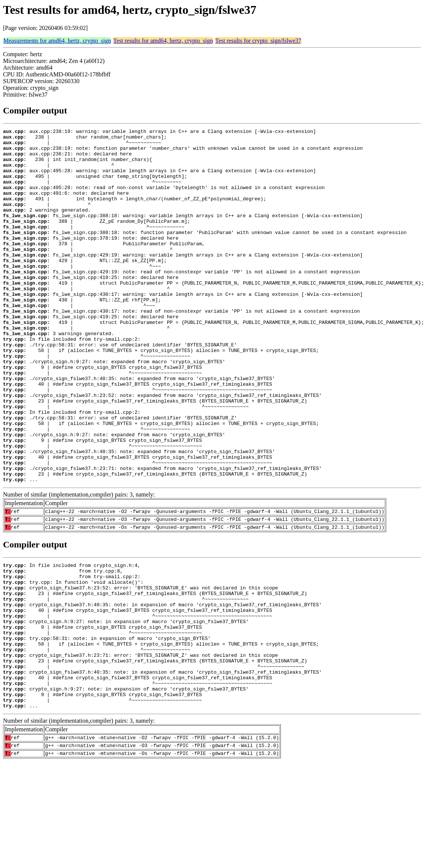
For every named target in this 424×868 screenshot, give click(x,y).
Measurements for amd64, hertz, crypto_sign (57, 41)
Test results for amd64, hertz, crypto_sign (163, 41)
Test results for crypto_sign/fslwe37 (258, 41)
